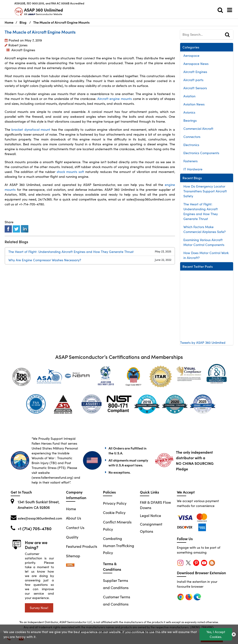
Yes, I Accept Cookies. (216, 634)
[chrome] (185, 517)
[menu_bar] (231, 10)
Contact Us (75, 528)
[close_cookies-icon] (234, 634)
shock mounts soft (70, 172)
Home (71, 509)
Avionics (189, 112)
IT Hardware (193, 169)
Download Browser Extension (201, 573)
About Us (74, 518)
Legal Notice (150, 515)
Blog (23, 22)
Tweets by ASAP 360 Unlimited (203, 343)
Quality (72, 537)
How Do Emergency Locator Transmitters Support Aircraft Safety (205, 191)
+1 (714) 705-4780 (35, 528)
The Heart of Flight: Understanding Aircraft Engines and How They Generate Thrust (71, 252)
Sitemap (73, 556)
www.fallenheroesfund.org (52, 477)
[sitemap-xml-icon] (70, 565)
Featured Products (82, 546)
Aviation (189, 96)
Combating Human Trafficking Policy (119, 545)
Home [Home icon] (9, 22)
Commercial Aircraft (198, 129)
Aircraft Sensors (195, 88)
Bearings (190, 120)
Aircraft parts (193, 80)
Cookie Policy (114, 512)
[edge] (185, 527)
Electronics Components (201, 153)
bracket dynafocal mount (31, 129)
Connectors (192, 137)
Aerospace (191, 56)
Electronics (191, 145)
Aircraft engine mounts (115, 99)
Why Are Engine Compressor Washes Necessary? (45, 260)
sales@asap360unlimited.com (40, 518)
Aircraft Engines (23, 50)
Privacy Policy (115, 503)
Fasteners (190, 161)
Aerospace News (196, 64)
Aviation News (194, 104)
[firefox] (202, 517)
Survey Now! (39, 608)
